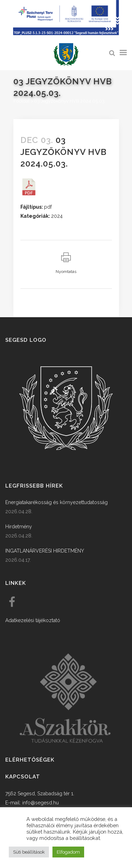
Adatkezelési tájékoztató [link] (33, 620)
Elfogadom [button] (68, 852)
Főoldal (21, 101)
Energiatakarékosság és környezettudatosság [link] (56, 502)
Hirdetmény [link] (19, 527)
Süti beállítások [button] (29, 852)
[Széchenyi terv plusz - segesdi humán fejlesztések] (66, 33)
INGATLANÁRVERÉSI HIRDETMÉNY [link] (45, 551)
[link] (66, 55)
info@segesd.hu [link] (40, 803)
